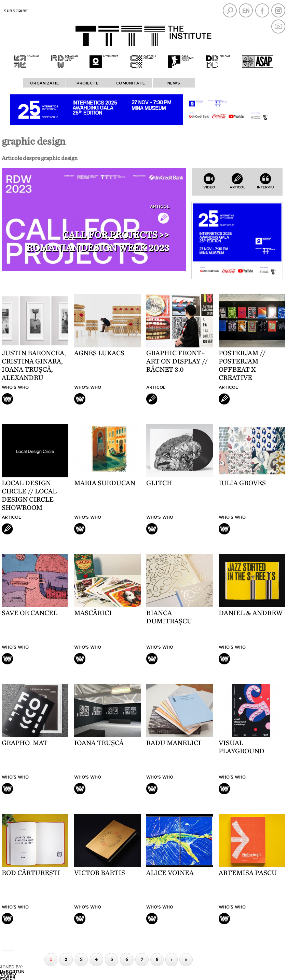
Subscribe (16, 11)
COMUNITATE (131, 83)
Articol (160, 207)
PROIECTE (87, 83)
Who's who (15, 387)
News (174, 83)
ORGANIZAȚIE (45, 83)
